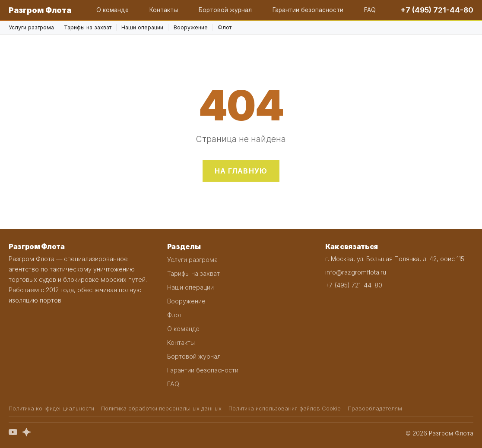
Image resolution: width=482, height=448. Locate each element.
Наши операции (142, 27)
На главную (241, 171)
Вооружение (191, 27)
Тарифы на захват (88, 27)
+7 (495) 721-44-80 (437, 10)
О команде (113, 10)
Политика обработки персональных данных (161, 409)
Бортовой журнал (225, 10)
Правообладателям (375, 409)
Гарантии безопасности (308, 10)
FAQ (370, 10)
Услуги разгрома (31, 27)
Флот (225, 27)
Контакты (164, 10)
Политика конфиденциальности (51, 409)
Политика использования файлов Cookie (285, 409)
